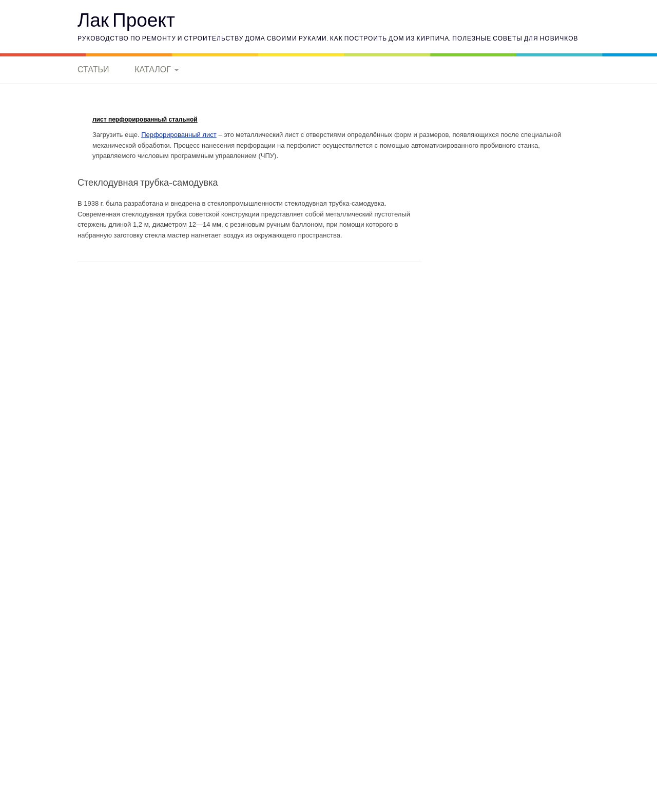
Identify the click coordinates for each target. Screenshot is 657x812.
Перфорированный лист (179, 135)
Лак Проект (126, 19)
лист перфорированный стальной (145, 120)
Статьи (93, 69)
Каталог (153, 69)
